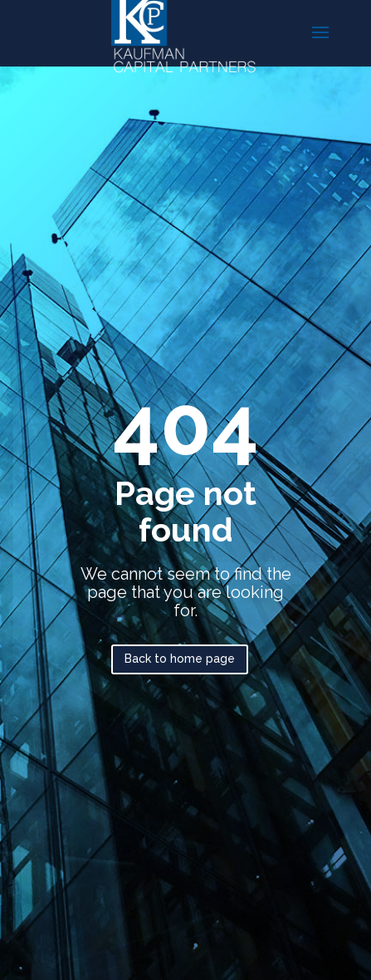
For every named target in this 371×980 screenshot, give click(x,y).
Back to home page (180, 659)
